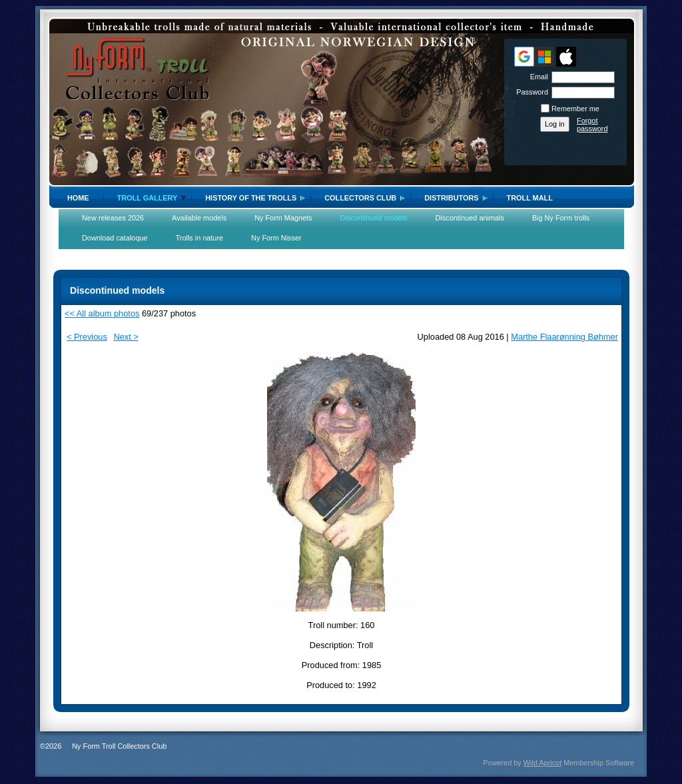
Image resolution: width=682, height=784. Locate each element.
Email (537, 77)
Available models (199, 218)
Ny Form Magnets (283, 218)
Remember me (575, 109)
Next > (126, 337)
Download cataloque (115, 238)
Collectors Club (360, 198)
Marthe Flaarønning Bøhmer (564, 337)
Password (530, 92)
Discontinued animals (470, 218)
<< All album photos (102, 313)
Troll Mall (530, 198)
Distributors (451, 198)
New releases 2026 (113, 218)
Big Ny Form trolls (561, 218)
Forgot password (592, 125)
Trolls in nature (200, 238)
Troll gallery (148, 198)
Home (78, 198)
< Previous (87, 337)
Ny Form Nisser (276, 238)
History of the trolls (251, 198)
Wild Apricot (542, 763)
